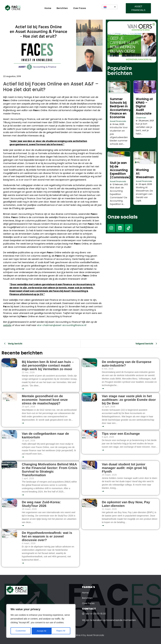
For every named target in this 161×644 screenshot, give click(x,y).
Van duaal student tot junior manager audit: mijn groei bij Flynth (124, 468)
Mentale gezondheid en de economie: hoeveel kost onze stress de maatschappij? (45, 400)
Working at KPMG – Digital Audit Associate (144, 106)
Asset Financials (118, 121)
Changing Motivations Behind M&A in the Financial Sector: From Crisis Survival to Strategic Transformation (50, 470)
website (7, 325)
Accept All (62, 631)
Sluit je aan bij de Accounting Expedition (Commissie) (120, 170)
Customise (21, 631)
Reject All (41, 631)
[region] (41, 621)
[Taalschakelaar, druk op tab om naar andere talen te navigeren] (110, 7)
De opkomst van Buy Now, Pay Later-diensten (126, 504)
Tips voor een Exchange (121, 434)
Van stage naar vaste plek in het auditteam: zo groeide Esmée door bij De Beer (129, 400)
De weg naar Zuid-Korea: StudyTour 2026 (41, 504)
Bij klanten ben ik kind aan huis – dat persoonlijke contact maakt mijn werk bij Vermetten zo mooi (48, 365)
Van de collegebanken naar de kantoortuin (45, 435)
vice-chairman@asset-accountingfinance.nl (61, 325)
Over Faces (80, 8)
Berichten (62, 8)
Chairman (141, 118)
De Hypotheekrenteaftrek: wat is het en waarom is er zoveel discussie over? (47, 536)
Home (48, 8)
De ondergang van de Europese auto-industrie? (127, 364)
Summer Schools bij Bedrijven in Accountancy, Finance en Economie (121, 108)
